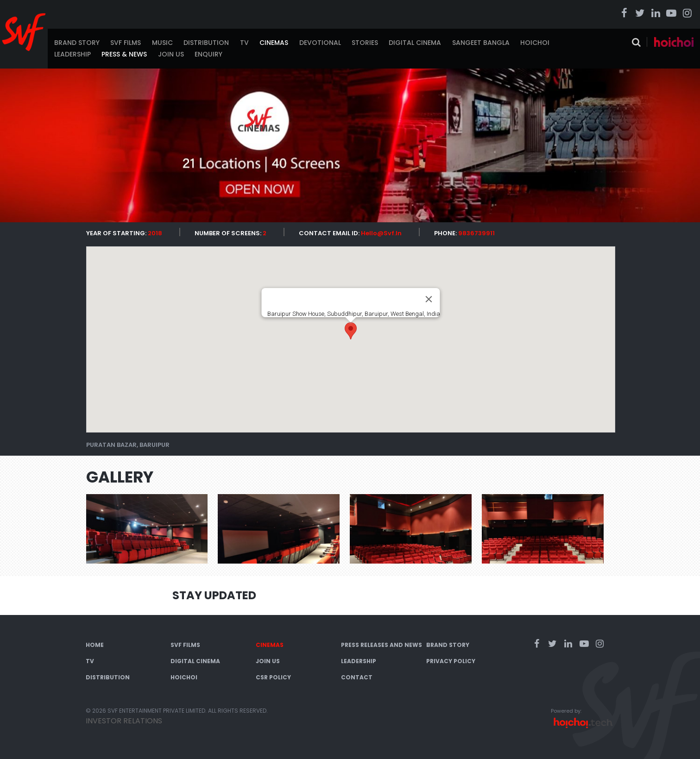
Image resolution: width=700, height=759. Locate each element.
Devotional (320, 43)
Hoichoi (535, 43)
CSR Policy (273, 677)
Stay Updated (214, 595)
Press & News (124, 54)
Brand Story (77, 43)
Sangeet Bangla (481, 43)
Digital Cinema (415, 43)
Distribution (206, 43)
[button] (351, 331)
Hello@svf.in (381, 233)
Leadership (73, 54)
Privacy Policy (451, 661)
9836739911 (476, 233)
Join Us (171, 54)
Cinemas (274, 43)
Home (95, 645)
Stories (365, 43)
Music (162, 43)
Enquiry (208, 54)
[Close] (429, 299)
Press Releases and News (382, 645)
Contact (357, 677)
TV (244, 43)
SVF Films (126, 43)
